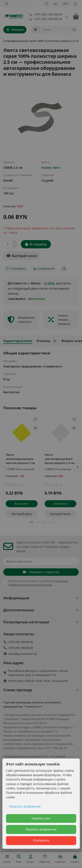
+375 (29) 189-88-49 (45, 14)
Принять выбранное (41, 829)
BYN (65, 4)
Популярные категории (41, 622)
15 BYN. (50, 283)
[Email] (41, 561)
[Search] (60, 30)
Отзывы (47, 341)
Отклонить (41, 840)
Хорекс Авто (51, 168)
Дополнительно (41, 610)
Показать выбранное (25, 806)
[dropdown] (7, 4)
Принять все (41, 818)
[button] (5, 467)
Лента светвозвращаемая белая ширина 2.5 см (59, 459)
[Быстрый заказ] (22, 256)
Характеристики (18, 341)
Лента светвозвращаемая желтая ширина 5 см (20, 459)
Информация (41, 598)
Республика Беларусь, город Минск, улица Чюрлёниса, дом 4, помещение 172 (38, 673)
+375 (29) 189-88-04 (45, 19)
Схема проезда (41, 690)
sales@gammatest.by (23, 654)
